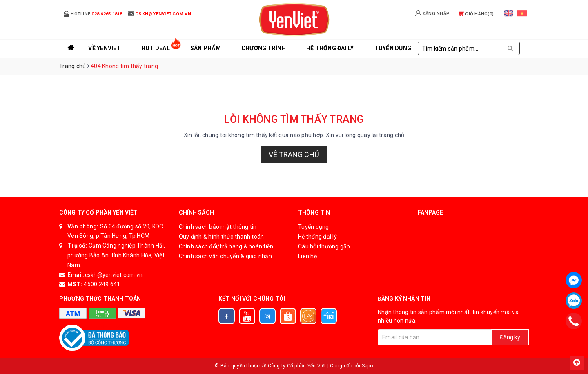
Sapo (367, 366)
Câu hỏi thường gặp (324, 246)
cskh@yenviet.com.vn (114, 275)
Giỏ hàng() (476, 14)
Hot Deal (156, 48)
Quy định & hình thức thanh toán (222, 237)
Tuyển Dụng (393, 48)
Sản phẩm (206, 48)
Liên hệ (307, 256)
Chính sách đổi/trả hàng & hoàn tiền (226, 246)
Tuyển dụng (314, 227)
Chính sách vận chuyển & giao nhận (225, 256)
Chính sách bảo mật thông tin (218, 227)
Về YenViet (105, 48)
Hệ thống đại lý (330, 48)
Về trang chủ (294, 154)
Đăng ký (510, 337)
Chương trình (264, 48)
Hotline (93, 14)
